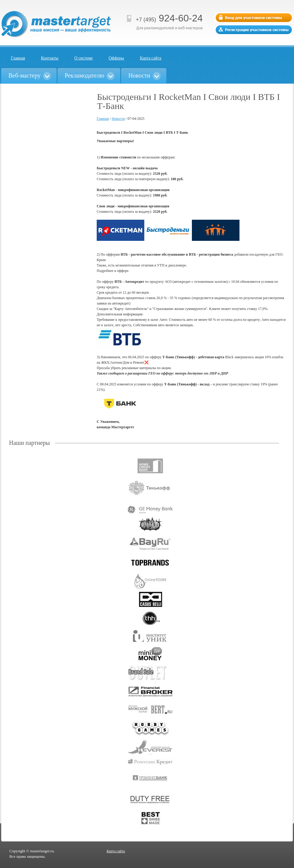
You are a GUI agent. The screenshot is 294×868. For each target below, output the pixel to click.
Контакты (50, 58)
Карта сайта (151, 58)
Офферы (116, 58)
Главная (18, 58)
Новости (118, 119)
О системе (84, 58)
